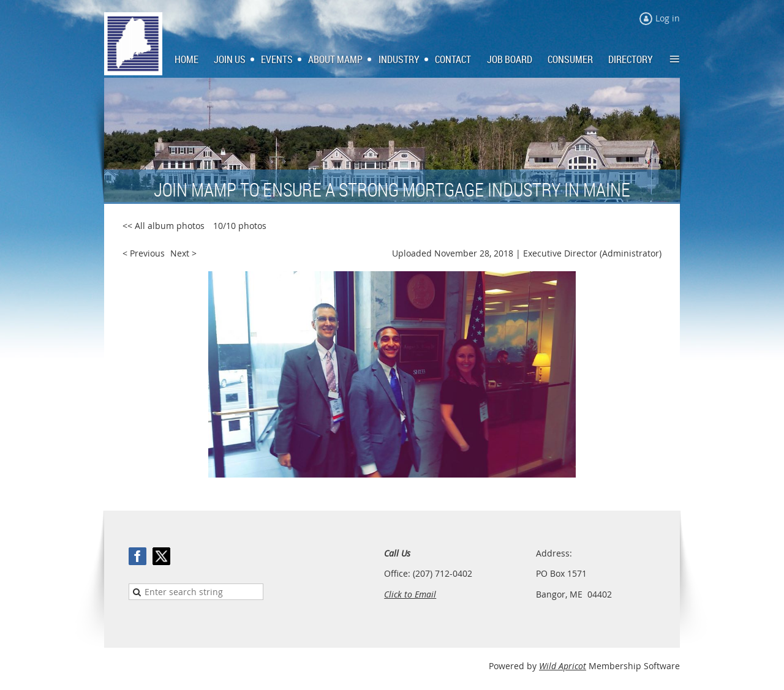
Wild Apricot (563, 666)
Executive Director (560, 253)
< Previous (144, 253)
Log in (668, 18)
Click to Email (410, 594)
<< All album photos (164, 226)
